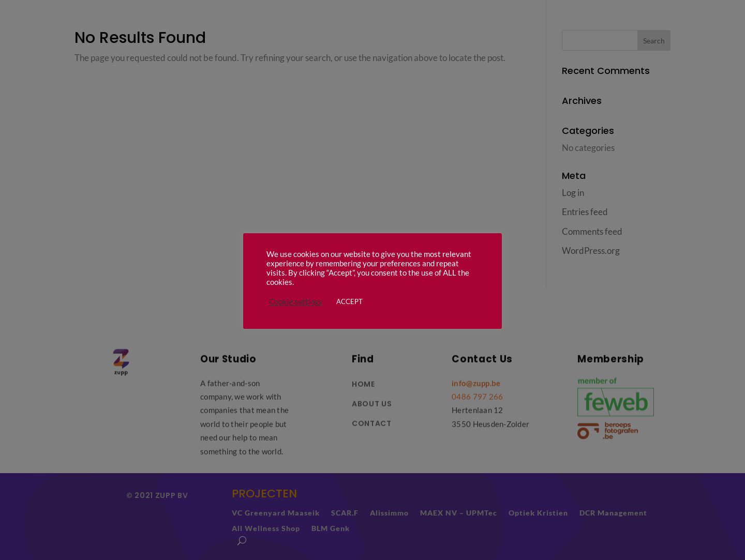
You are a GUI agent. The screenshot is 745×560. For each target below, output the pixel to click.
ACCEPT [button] (349, 301)
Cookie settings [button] (296, 302)
